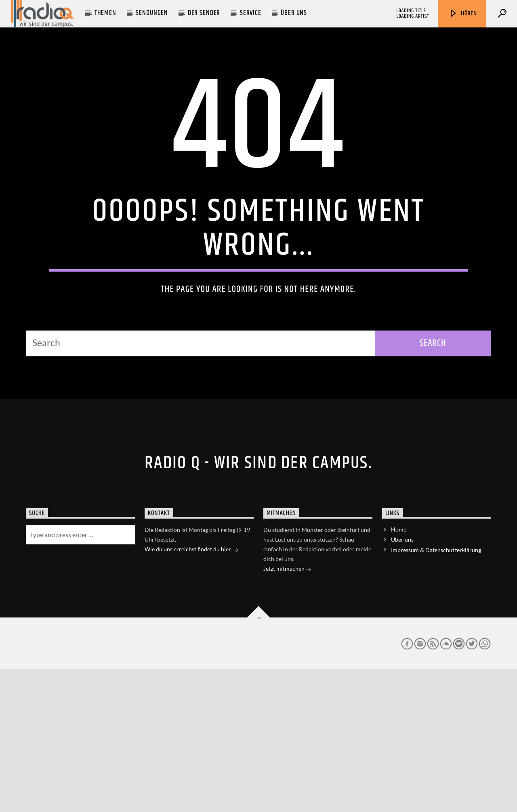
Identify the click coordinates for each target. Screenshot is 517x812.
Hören (463, 14)
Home (399, 672)
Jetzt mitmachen (287, 712)
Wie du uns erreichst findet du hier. (192, 693)
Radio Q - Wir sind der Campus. (258, 606)
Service (251, 13)
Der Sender (204, 13)
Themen (105, 13)
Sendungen (152, 13)
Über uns (294, 13)
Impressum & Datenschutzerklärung (436, 692)
